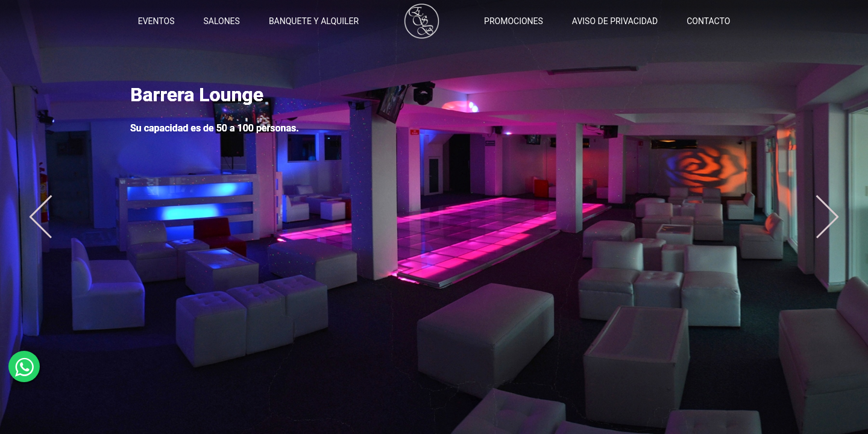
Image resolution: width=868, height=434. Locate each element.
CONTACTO (708, 21)
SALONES (221, 21)
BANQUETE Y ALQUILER (314, 21)
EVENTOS (156, 21)
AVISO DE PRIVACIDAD (615, 21)
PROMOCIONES (514, 21)
